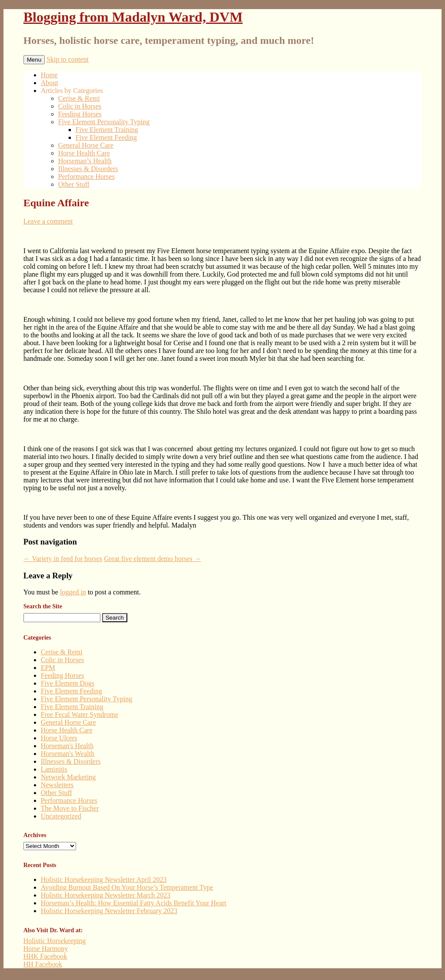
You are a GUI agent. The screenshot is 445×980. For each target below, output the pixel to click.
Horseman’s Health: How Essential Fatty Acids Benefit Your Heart (134, 903)
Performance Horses (86, 177)
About (50, 83)
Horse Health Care (84, 153)
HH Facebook (43, 964)
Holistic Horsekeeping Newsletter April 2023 (104, 879)
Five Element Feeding (106, 137)
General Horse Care (86, 145)
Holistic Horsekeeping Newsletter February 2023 (109, 911)
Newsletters (57, 785)
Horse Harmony (46, 949)
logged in (73, 592)
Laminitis (54, 769)
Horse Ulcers (59, 738)
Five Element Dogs (68, 683)
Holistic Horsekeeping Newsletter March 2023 (106, 895)
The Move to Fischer (70, 808)
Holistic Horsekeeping (55, 941)
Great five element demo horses (152, 559)
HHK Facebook (45, 956)
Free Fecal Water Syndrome (80, 714)
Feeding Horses (80, 114)
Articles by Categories (72, 91)
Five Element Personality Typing (104, 122)
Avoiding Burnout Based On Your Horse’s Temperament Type (127, 887)
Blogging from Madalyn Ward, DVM (133, 17)
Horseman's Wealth (68, 754)
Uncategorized (61, 816)
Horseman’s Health (85, 161)
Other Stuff (74, 184)
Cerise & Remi (79, 98)
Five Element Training (107, 130)
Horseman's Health (67, 746)
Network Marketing (68, 777)
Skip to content (68, 59)
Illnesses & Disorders (88, 169)
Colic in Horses (80, 106)
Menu (34, 60)
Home (49, 75)
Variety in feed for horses (63, 559)
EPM (48, 668)
